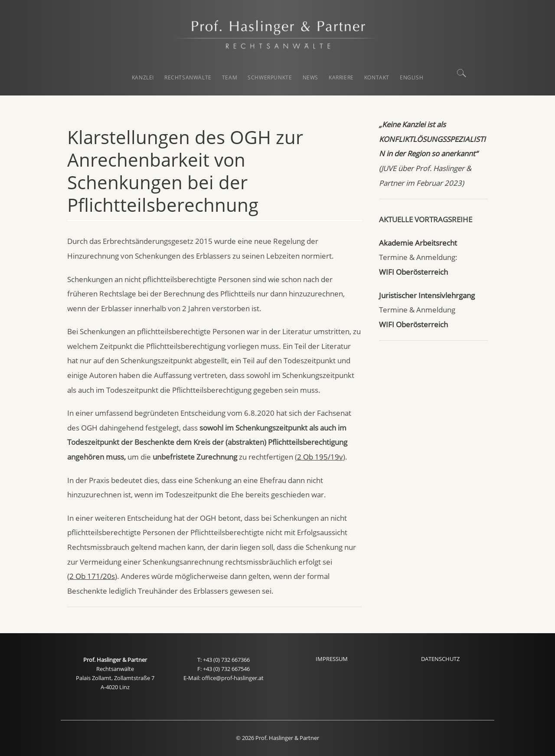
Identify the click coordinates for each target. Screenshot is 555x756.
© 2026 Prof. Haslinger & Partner (277, 738)
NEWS (310, 77)
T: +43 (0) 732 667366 (224, 660)
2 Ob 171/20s (92, 576)
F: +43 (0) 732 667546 (224, 669)
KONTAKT (377, 77)
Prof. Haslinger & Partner (115, 660)
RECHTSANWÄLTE (188, 77)
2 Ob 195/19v (320, 457)
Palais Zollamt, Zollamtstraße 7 (115, 678)
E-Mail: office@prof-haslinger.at (224, 678)
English (411, 77)
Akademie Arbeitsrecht (418, 243)
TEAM (230, 77)
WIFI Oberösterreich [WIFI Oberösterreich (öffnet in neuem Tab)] (413, 272)
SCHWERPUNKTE (270, 77)
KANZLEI (143, 77)
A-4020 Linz (115, 687)
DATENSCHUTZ (440, 659)
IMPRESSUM (332, 659)
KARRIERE (341, 77)
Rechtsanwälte (115, 669)
